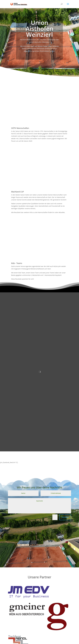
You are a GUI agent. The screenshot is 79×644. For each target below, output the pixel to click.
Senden (65, 517)
